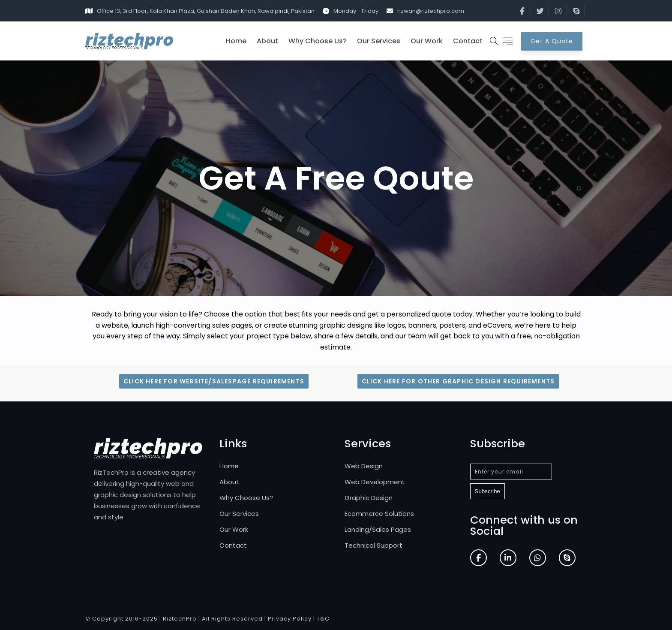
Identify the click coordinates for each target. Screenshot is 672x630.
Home (236, 41)
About (267, 41)
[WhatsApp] (538, 558)
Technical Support (373, 545)
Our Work (427, 41)
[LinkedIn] (508, 558)
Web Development (375, 482)
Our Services (379, 41)
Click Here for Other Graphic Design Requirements (458, 381)
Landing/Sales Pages (378, 529)
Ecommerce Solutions (379, 514)
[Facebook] (478, 558)
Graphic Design (369, 498)
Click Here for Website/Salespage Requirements (214, 381)
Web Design (364, 466)
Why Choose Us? (318, 41)
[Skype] (567, 558)
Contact (468, 41)
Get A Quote (552, 41)
